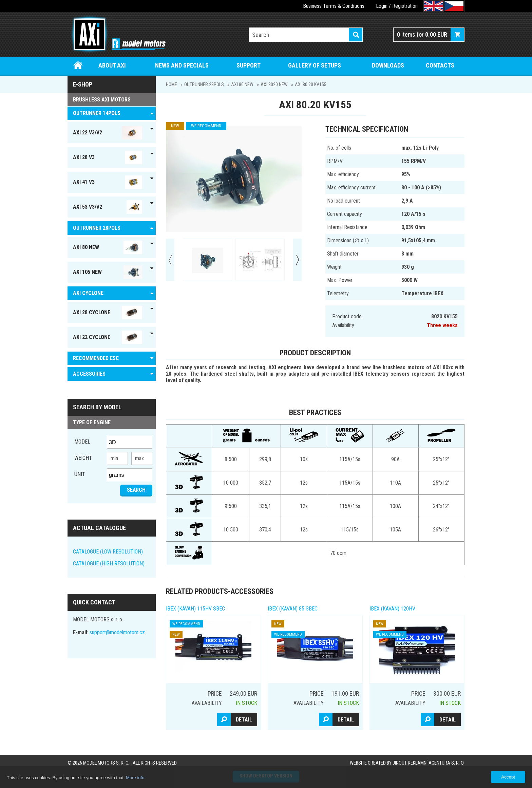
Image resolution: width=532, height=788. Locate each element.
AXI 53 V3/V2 (108, 207)
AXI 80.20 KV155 (311, 85)
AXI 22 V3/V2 (108, 133)
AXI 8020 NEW (274, 85)
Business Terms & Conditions (334, 6)
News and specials (182, 65)
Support (249, 65)
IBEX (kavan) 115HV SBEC (195, 609)
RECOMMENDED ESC (96, 358)
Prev (170, 260)
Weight (83, 458)
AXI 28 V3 (108, 157)
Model (82, 442)
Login (382, 6)
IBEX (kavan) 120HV (392, 609)
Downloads (388, 65)
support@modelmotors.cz (117, 632)
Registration (405, 6)
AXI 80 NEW (242, 85)
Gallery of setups (315, 65)
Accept (508, 777)
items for (422, 34)
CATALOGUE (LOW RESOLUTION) (108, 552)
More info (135, 778)
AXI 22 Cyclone (108, 337)
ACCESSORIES (89, 374)
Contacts (440, 65)
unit (80, 474)
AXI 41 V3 (108, 182)
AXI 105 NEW (108, 272)
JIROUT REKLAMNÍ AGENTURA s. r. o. (429, 763)
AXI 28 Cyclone (108, 313)
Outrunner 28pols (204, 85)
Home (78, 65)
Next (297, 260)
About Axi (112, 65)
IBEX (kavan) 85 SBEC (293, 609)
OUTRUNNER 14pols (97, 113)
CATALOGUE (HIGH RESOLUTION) (109, 564)
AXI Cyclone (88, 293)
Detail (244, 720)
